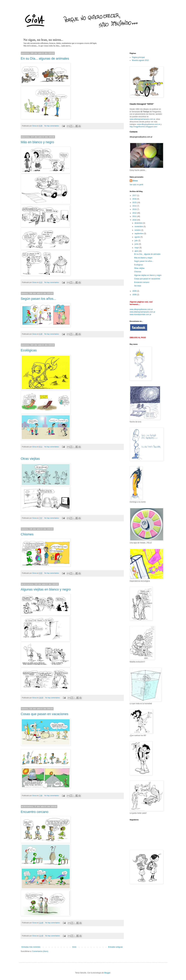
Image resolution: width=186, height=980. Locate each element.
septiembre (139, 234)
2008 (135, 295)
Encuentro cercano (35, 812)
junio (137, 244)
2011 (135, 216)
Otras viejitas (30, 459)
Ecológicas (29, 350)
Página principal (138, 57)
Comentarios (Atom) (40, 951)
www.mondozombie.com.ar (141, 314)
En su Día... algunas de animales (45, 58)
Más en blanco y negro (37, 142)
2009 (135, 291)
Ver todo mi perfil (136, 185)
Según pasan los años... (38, 299)
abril (136, 251)
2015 (135, 202)
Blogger (107, 973)
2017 (135, 195)
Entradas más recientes (31, 947)
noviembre (139, 227)
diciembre (139, 223)
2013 (135, 209)
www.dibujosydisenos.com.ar (149, 124)
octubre (138, 230)
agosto (137, 237)
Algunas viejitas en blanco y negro (46, 589)
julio (136, 241)
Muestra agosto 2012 (140, 60)
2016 (135, 199)
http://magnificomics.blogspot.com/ (144, 127)
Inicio (74, 947)
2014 (135, 206)
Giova (135, 181)
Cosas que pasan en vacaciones (45, 714)
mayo (137, 248)
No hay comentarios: (52, 126)
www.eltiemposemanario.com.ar (142, 119)
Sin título (138, 286)
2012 (135, 213)
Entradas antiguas (115, 947)
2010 (135, 220)
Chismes (27, 534)
